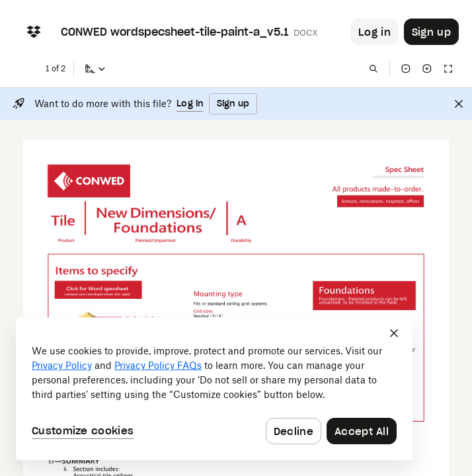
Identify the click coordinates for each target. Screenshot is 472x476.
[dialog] (214, 389)
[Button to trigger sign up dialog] (431, 32)
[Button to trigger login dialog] (374, 32)
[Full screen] (448, 69)
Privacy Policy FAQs (158, 365)
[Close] (459, 104)
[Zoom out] (406, 69)
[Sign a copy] (95, 69)
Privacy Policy (62, 365)
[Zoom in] (427, 69)
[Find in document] (374, 69)
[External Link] (98, 286)
